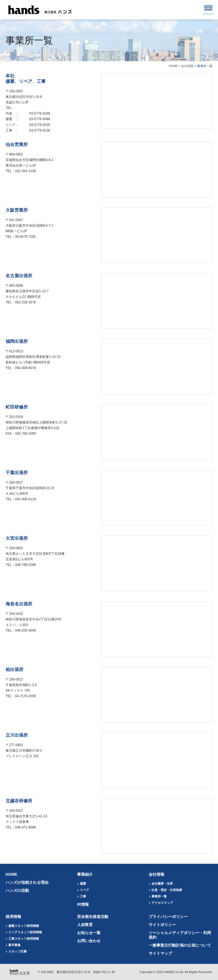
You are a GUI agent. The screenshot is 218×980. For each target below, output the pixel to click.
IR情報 (83, 904)
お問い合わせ (89, 941)
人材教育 (85, 925)
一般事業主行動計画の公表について (180, 945)
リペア (84, 890)
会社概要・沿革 (162, 884)
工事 (83, 896)
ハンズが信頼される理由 (27, 882)
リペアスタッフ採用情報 (25, 932)
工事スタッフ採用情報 (24, 939)
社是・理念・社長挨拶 (167, 890)
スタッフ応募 (18, 951)
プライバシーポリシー (168, 917)
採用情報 (13, 917)
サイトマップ (160, 953)
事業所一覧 (159, 896)
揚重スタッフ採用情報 (24, 926)
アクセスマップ (162, 903)
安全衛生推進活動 (93, 917)
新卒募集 (14, 945)
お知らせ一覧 (89, 933)
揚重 (83, 884)
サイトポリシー (162, 925)
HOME (173, 66)
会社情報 (187, 66)
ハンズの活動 (17, 890)
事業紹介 (85, 874)
